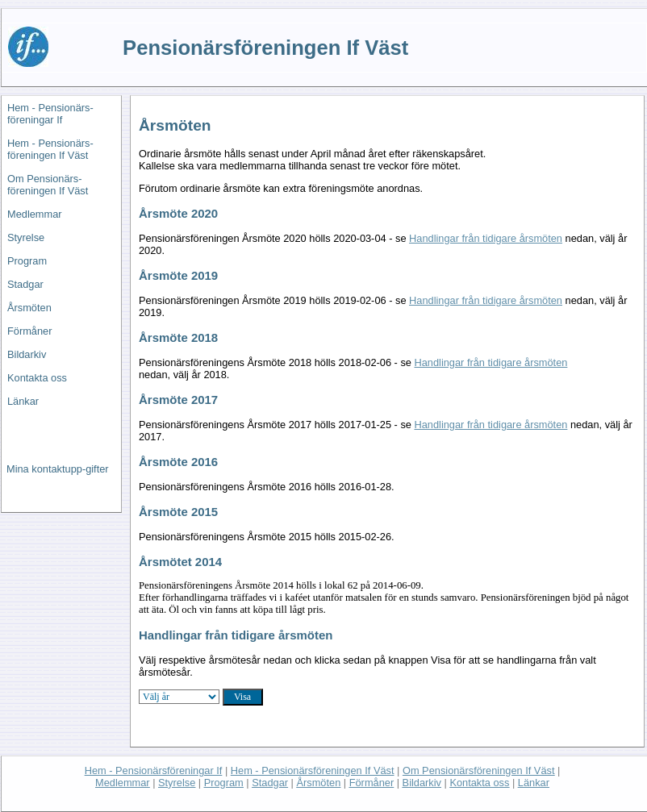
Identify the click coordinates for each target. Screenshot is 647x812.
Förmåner (29, 331)
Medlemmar (35, 214)
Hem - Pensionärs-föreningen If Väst (50, 149)
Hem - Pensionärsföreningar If (154, 770)
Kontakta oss (37, 378)
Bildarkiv (27, 354)
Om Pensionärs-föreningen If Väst (48, 185)
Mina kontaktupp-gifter (58, 469)
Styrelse (26, 237)
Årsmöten (29, 308)
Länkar (23, 401)
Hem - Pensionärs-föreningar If (50, 114)
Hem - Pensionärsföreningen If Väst (313, 770)
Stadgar (25, 284)
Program (27, 261)
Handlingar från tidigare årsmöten (486, 238)
